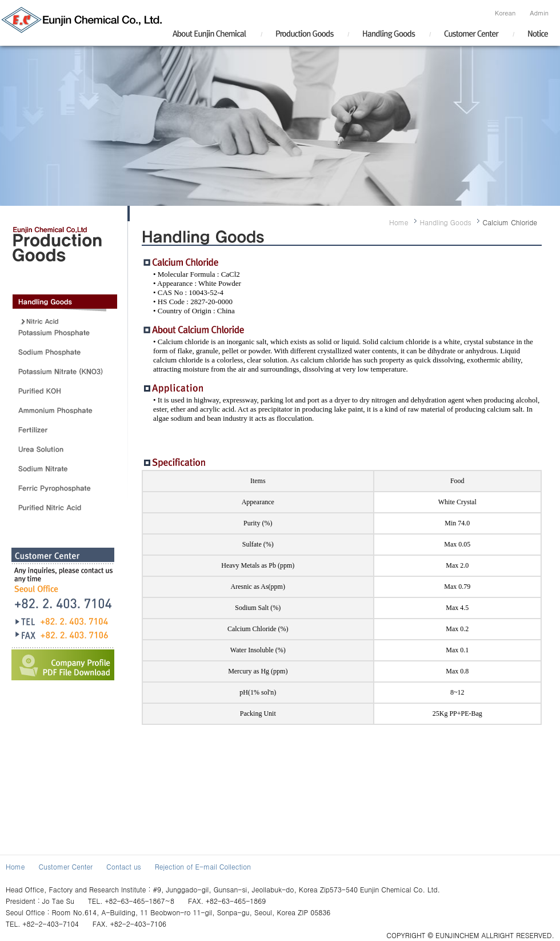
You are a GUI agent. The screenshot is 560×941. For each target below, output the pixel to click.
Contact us (124, 866)
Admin (539, 13)
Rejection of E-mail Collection (203, 866)
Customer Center (66, 866)
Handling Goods (446, 222)
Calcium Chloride (510, 222)
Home (399, 222)
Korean (505, 13)
